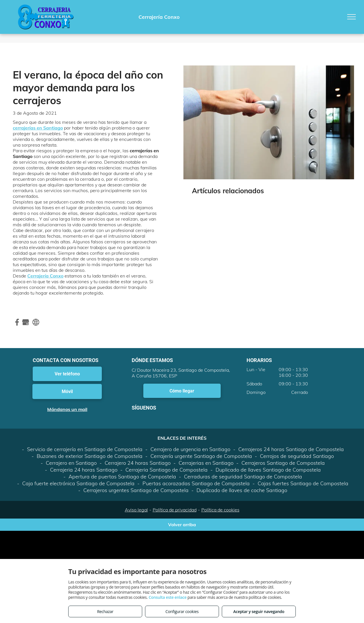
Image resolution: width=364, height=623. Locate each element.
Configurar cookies (182, 611)
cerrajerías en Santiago (38, 128)
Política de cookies (220, 510)
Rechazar (105, 611)
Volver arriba (182, 525)
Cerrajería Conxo (45, 276)
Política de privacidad (175, 510)
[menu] (351, 17)
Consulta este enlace (168, 597)
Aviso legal (136, 510)
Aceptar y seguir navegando (259, 611)
